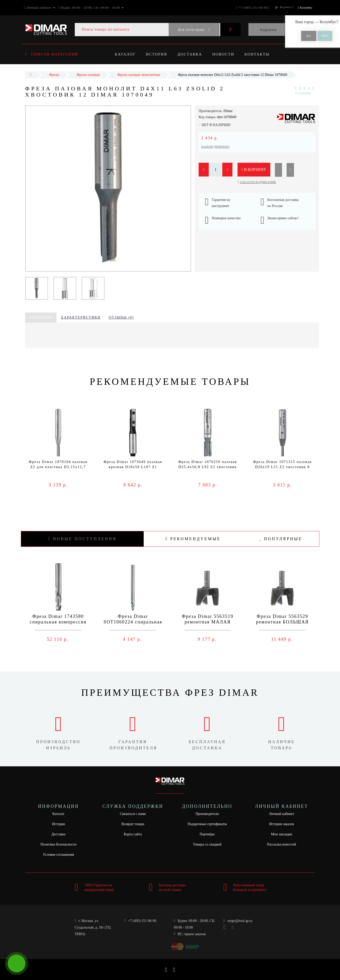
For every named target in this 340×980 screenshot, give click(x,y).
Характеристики (81, 317)
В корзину (254, 169)
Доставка (191, 54)
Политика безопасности (58, 844)
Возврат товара (133, 824)
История (157, 54)
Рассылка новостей (282, 844)
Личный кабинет (282, 814)
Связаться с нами (133, 814)
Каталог (125, 54)
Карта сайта (133, 834)
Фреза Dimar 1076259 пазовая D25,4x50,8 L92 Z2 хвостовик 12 (208, 467)
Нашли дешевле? (216, 147)
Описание (41, 317)
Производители (207, 814)
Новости (226, 54)
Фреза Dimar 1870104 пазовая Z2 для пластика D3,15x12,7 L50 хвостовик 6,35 (58, 467)
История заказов (282, 824)
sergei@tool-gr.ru (240, 921)
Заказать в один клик (258, 182)
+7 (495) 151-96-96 (142, 921)
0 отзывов (303, 93)
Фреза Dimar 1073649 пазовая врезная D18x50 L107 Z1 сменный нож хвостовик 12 (133, 467)
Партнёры (207, 834)
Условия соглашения (58, 855)
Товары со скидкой (207, 844)
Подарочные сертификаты (207, 824)
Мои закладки (282, 834)
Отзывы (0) (121, 317)
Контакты (260, 54)
